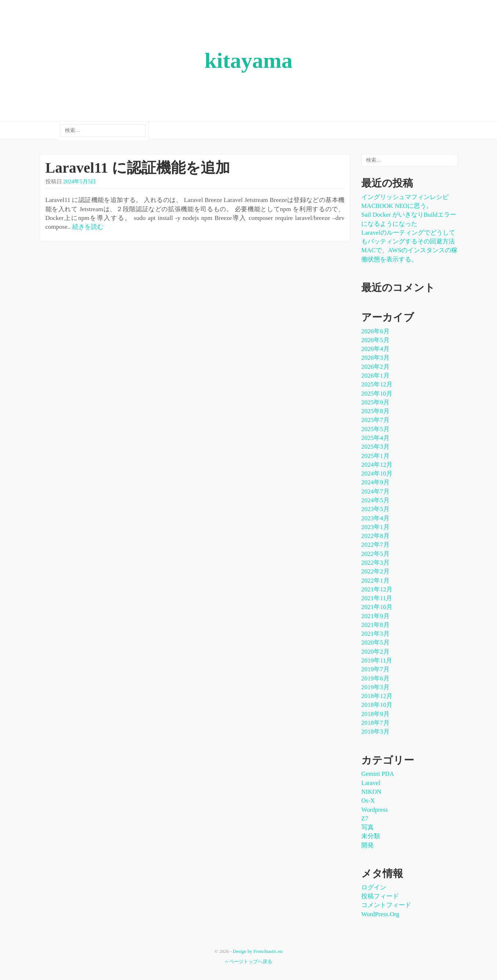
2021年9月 (375, 616)
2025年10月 (377, 394)
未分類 (371, 836)
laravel (371, 783)
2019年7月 (375, 669)
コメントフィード (386, 905)
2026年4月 (375, 349)
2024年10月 (377, 474)
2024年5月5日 (80, 181)
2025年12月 (377, 384)
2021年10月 (377, 607)
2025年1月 (375, 456)
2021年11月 (377, 598)
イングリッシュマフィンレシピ (405, 197)
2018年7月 (375, 723)
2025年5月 (375, 429)
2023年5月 (375, 509)
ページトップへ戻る (248, 961)
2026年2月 (375, 367)
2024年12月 (377, 465)
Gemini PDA (378, 774)
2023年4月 (375, 518)
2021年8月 (375, 625)
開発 (368, 845)
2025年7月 (375, 420)
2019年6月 (375, 678)
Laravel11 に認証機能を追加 (138, 168)
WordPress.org (380, 914)
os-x (368, 801)
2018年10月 (377, 705)
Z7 (365, 818)
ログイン (374, 887)
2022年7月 (375, 545)
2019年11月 (377, 660)
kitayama (249, 60)
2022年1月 (375, 581)
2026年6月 (375, 331)
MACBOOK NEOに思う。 (397, 206)
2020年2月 (375, 652)
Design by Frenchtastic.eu (258, 951)
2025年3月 (375, 447)
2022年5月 (375, 554)
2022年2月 (375, 571)
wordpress (374, 810)
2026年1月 (375, 376)
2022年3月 (375, 563)
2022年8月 (375, 536)
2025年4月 (375, 438)
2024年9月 (375, 482)
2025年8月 (375, 411)
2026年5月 (375, 340)
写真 (368, 827)
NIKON (371, 792)
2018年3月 (375, 732)
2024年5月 (375, 500)
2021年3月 (375, 634)
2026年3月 (375, 358)
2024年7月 (375, 491)
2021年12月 (377, 589)
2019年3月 (375, 687)
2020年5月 (375, 643)
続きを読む (88, 227)
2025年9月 (375, 402)
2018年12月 (377, 696)
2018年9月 (375, 714)
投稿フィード (380, 896)
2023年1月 (375, 527)
